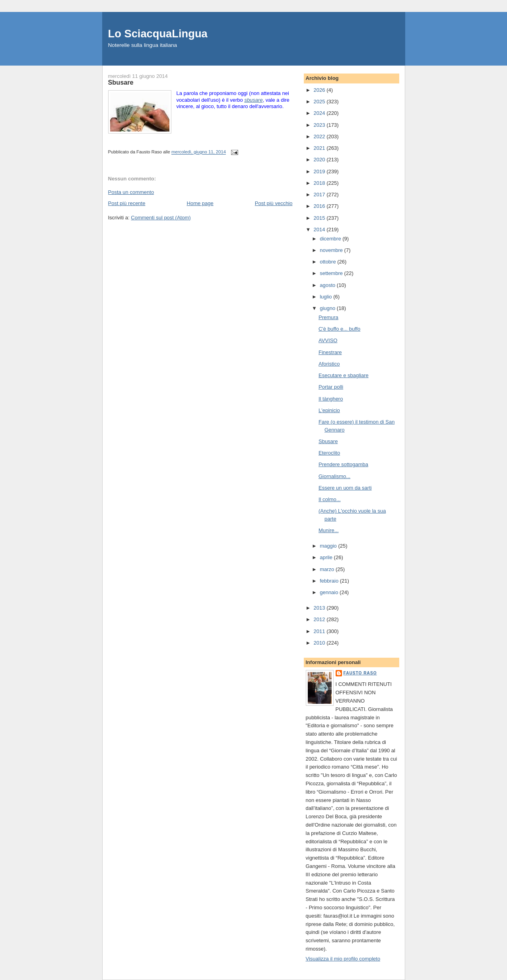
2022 (320, 137)
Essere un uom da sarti (345, 488)
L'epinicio (329, 410)
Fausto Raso (360, 673)
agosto (328, 285)
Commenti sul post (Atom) (161, 218)
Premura (328, 317)
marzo (328, 569)
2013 (320, 608)
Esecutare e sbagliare (344, 375)
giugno (328, 308)
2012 (320, 619)
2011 (320, 631)
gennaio (330, 592)
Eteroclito (329, 453)
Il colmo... (330, 499)
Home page (200, 203)
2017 (320, 195)
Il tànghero (331, 399)
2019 (320, 171)
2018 (320, 183)
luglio (326, 297)
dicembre (331, 239)
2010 (320, 643)
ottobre (328, 262)
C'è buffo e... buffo (339, 329)
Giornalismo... (334, 476)
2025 (320, 102)
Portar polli (331, 387)
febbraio (330, 581)
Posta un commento (131, 192)
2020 (320, 160)
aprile (327, 557)
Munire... (329, 530)
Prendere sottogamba (343, 464)
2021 (320, 148)
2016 (320, 206)
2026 (320, 90)
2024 (320, 113)
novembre (332, 250)
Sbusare (328, 441)
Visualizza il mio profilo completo (343, 959)
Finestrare (330, 352)
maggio (329, 546)
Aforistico (329, 364)
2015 (320, 218)
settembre (332, 273)
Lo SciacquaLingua (158, 34)
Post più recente (127, 203)
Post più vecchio (274, 203)
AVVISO (328, 340)
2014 (320, 230)
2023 (320, 125)
